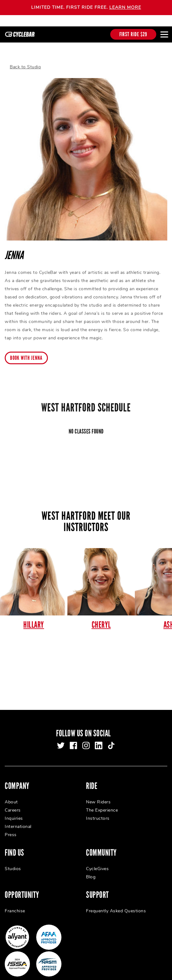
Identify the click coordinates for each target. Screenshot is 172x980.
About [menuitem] (11, 796)
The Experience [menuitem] (102, 804)
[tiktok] (111, 740)
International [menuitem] (18, 821)
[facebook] (73, 740)
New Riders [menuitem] (98, 796)
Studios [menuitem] (13, 863)
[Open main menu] (164, 34)
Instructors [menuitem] (98, 813)
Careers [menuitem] (13, 804)
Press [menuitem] (11, 829)
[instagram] (86, 740)
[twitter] (61, 740)
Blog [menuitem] (91, 871)
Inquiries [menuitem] (14, 813)
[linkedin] (99, 740)
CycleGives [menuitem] (97, 863)
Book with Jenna (26, 353)
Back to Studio (25, 62)
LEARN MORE (125, 7)
